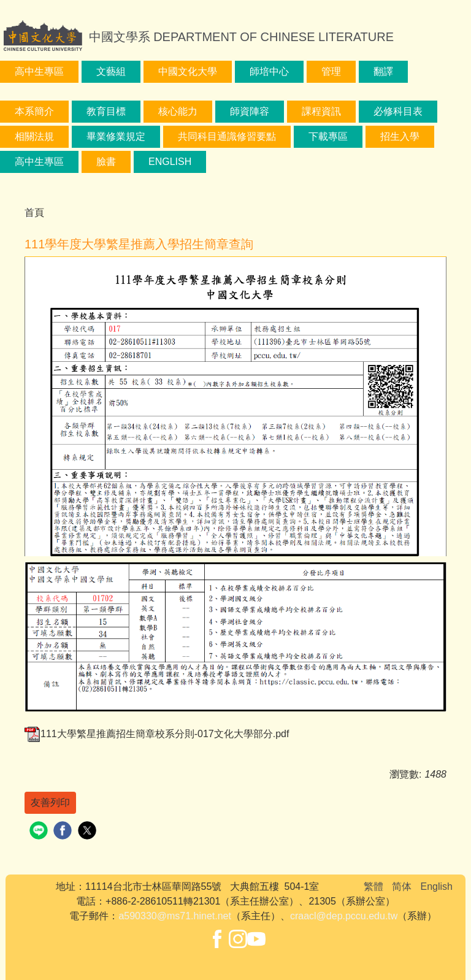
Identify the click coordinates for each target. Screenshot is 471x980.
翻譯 (383, 71)
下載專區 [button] (328, 136)
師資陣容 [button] (250, 111)
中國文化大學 (188, 71)
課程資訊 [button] (321, 111)
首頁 (34, 212)
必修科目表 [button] (398, 111)
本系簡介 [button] (34, 111)
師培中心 (269, 71)
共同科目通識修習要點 (227, 136)
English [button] (170, 162)
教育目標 (106, 111)
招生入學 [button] (400, 136)
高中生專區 (39, 71)
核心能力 (178, 111)
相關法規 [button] (34, 136)
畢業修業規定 (116, 136)
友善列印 (50, 802)
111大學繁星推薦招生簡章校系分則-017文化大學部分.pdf (157, 734)
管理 (331, 71)
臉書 (106, 162)
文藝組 (111, 71)
